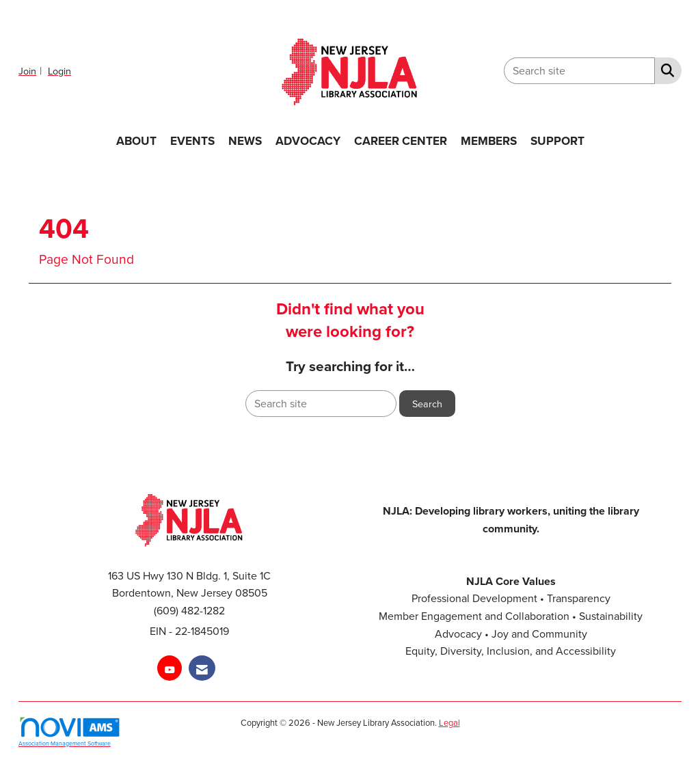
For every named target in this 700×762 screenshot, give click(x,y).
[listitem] (32, 70)
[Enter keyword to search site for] (579, 71)
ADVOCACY (308, 140)
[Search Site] (665, 70)
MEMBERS (489, 140)
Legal (449, 722)
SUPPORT (557, 140)
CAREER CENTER (401, 140)
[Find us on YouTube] (170, 668)
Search (427, 404)
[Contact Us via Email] (202, 668)
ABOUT (136, 140)
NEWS (245, 140)
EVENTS (192, 140)
